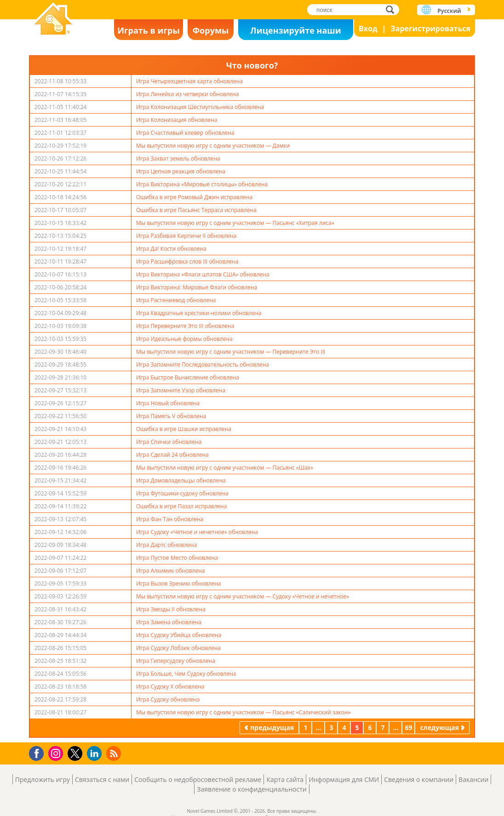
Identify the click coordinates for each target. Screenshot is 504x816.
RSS (115, 753)
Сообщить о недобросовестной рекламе (198, 779)
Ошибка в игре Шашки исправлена (184, 429)
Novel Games (53, 20)
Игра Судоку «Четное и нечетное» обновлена (197, 532)
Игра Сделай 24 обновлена (172, 455)
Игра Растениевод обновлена (176, 300)
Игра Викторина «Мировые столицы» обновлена (202, 184)
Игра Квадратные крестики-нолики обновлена (199, 313)
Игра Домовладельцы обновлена (181, 480)
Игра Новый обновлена (168, 403)
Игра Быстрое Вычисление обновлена (188, 377)
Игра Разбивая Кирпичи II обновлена (186, 236)
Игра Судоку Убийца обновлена (179, 635)
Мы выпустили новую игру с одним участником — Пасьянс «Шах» (225, 468)
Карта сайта (285, 779)
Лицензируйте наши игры (295, 32)
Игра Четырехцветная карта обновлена (189, 81)
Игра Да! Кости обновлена (171, 249)
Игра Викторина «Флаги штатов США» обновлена (203, 274)
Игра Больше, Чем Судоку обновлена (186, 674)
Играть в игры (149, 30)
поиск (392, 9)
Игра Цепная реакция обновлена (181, 171)
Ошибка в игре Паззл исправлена (181, 506)
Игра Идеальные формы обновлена (184, 339)
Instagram (57, 753)
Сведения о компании (419, 779)
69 (408, 727)
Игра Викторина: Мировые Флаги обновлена (197, 287)
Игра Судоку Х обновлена (170, 687)
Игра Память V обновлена (171, 416)
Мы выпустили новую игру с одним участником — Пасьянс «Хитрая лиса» (235, 223)
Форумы (211, 30)
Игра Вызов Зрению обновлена (179, 583)
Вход (368, 29)
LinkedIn (96, 754)
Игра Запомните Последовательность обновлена (203, 365)
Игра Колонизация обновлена (177, 120)
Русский (449, 11)
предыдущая (272, 727)
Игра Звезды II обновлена (171, 609)
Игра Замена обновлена (169, 622)
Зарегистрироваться (430, 29)
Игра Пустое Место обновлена (177, 558)
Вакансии (473, 779)
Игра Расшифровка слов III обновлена (187, 261)
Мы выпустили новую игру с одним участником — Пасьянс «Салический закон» (243, 712)
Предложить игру (43, 779)
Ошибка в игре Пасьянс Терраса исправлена (196, 210)
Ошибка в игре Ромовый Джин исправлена (194, 197)
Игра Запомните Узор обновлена (181, 390)
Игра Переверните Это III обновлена (185, 326)
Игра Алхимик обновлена (170, 571)
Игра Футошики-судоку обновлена (182, 493)
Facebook (39, 752)
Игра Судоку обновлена (168, 699)
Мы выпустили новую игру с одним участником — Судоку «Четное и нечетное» (243, 596)
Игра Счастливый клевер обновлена (185, 133)
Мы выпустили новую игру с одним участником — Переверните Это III (231, 352)
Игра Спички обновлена (169, 442)
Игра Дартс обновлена (166, 545)
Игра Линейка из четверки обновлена (188, 94)
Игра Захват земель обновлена (178, 158)
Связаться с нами (102, 779)
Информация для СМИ (344, 779)
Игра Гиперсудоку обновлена (176, 661)
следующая (439, 727)
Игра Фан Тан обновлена (170, 519)
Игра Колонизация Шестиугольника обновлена (200, 107)
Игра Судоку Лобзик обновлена (178, 648)
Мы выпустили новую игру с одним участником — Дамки (213, 146)
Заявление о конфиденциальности (252, 789)
